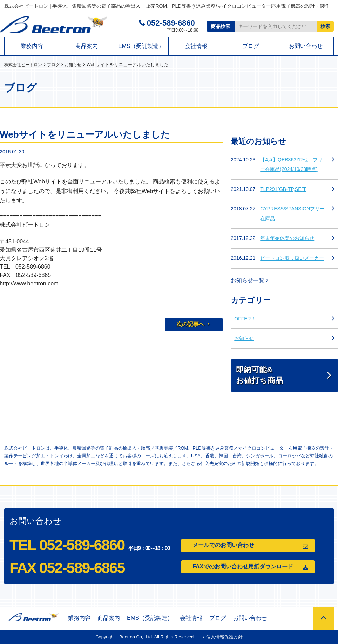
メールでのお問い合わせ (250, 546)
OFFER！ (245, 319)
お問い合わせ (306, 46)
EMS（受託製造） (141, 46)
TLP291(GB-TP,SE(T (283, 189)
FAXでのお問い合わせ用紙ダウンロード (250, 567)
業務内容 (32, 46)
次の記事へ (193, 324)
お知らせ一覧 (249, 280)
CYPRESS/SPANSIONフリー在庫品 (292, 214)
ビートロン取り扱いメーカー (292, 258)
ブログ (251, 46)
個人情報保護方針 (223, 637)
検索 (325, 26)
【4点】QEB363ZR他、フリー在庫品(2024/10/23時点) (291, 165)
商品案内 (87, 46)
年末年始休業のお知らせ (287, 238)
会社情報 (196, 46)
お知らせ (244, 338)
